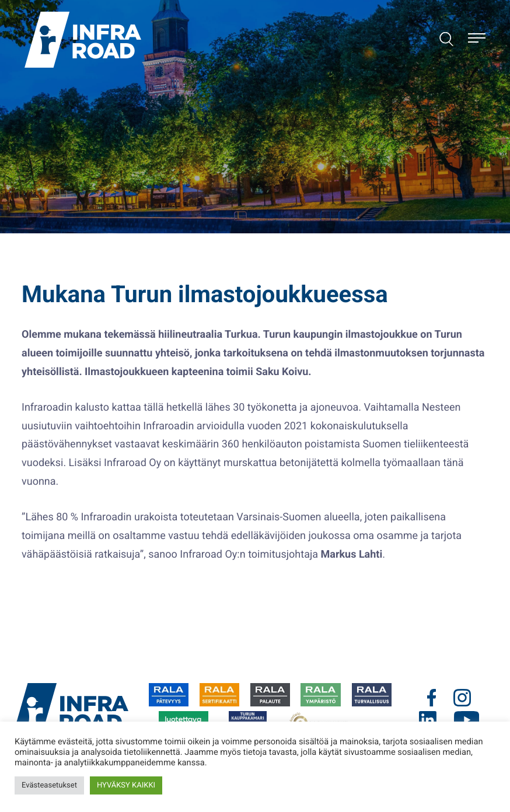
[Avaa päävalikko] (477, 40)
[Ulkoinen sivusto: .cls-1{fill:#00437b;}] (439, 698)
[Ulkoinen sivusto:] (169, 695)
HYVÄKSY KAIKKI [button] (126, 785)
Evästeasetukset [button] (49, 785)
